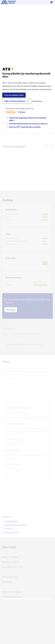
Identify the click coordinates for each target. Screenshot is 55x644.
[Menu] (52, 3)
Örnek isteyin (37, 101)
